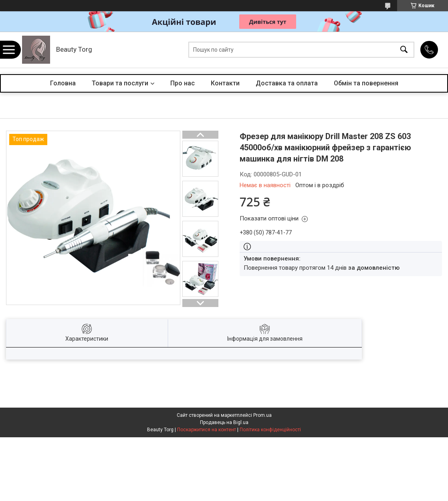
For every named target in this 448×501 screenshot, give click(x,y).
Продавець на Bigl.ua (224, 422)
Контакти (225, 83)
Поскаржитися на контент (207, 430)
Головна (63, 83)
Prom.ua (262, 415)
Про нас (183, 83)
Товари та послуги (120, 83)
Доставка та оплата (287, 83)
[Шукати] (404, 50)
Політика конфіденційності (270, 430)
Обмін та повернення (366, 83)
